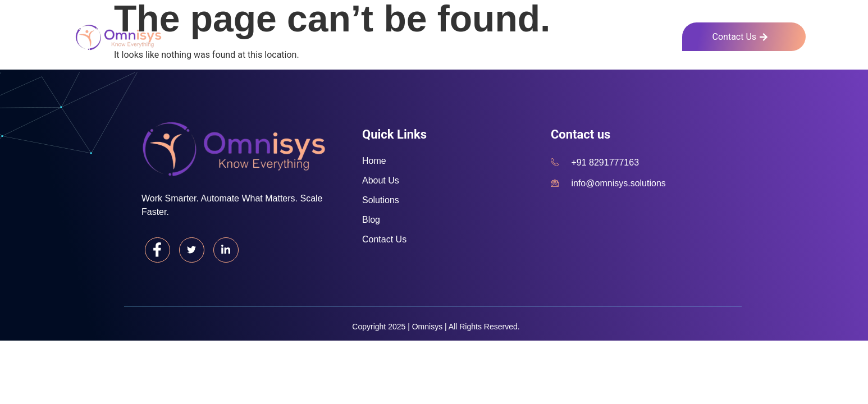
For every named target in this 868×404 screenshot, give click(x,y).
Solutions (611, 35)
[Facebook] (158, 250)
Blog (664, 35)
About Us (547, 35)
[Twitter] (193, 250)
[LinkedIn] (227, 250)
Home (490, 35)
